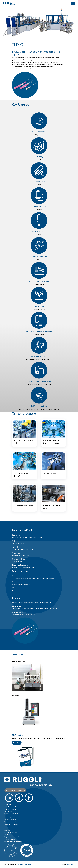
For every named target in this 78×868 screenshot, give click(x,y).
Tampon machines (10, 820)
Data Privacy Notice (24, 865)
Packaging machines (11, 824)
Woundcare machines (12, 822)
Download (17, 743)
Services (7, 830)
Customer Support (11, 832)
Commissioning (10, 839)
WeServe (70, 865)
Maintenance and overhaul (13, 841)
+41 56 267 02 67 (11, 814)
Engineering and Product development (17, 837)
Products (8, 817)
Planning (7, 835)
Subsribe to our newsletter (15, 790)
